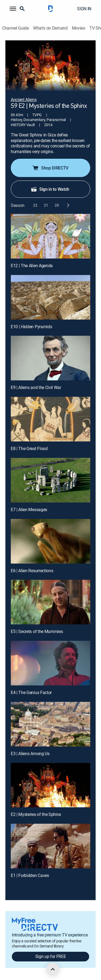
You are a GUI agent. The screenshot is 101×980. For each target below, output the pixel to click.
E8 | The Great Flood (29, 448)
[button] (13, 9)
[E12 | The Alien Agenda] (50, 236)
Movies (79, 28)
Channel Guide (15, 28)
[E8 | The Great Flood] (50, 419)
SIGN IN (84, 9)
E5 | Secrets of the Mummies (37, 631)
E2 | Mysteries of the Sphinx (36, 814)
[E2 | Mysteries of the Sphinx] (50, 785)
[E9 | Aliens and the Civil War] (50, 358)
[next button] (68, 205)
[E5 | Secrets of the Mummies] (50, 602)
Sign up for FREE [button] (51, 956)
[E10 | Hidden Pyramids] (50, 297)
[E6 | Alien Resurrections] (50, 541)
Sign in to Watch (50, 189)
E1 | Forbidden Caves (30, 875)
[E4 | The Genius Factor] (50, 663)
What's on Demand (50, 28)
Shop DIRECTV (50, 168)
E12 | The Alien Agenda (32, 266)
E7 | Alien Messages (29, 510)
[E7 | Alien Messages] (50, 480)
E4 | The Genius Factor (31, 692)
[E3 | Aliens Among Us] (50, 724)
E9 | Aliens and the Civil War (36, 387)
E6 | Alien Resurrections (32, 571)
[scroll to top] (53, 969)
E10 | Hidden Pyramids (31, 327)
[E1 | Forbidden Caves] (50, 846)
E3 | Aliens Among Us (30, 753)
